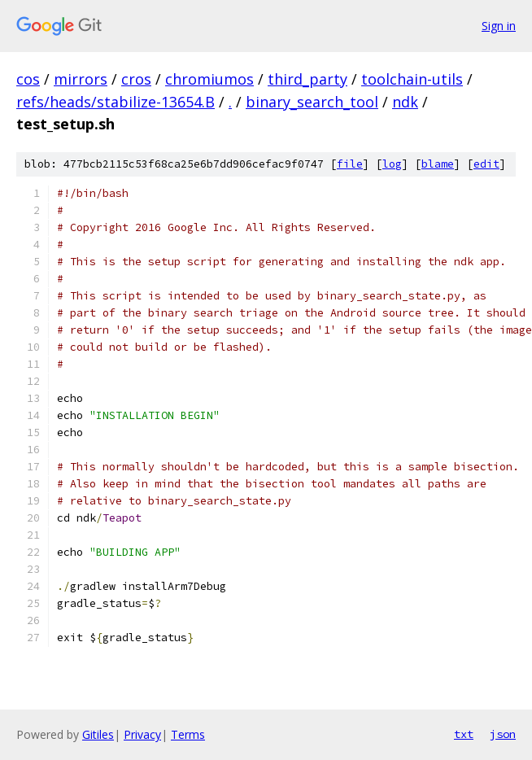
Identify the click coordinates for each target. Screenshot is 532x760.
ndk (405, 102)
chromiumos (209, 79)
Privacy (142, 734)
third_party (307, 79)
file (350, 164)
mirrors (81, 79)
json (503, 734)
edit (486, 164)
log (392, 164)
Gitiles (98, 734)
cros (136, 79)
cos (28, 79)
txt (464, 734)
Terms (188, 734)
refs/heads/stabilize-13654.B (116, 102)
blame (438, 164)
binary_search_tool (312, 102)
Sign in (499, 26)
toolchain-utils (412, 79)
